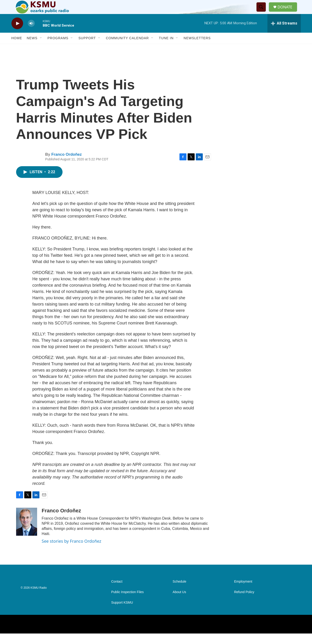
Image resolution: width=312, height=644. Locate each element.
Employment (243, 592)
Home (17, 49)
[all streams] (284, 34)
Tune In (166, 49)
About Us (179, 603)
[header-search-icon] (263, 12)
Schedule (179, 592)
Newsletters (197, 49)
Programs (58, 49)
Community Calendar (127, 49)
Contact (117, 592)
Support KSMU (122, 613)
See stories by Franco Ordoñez (72, 552)
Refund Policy (244, 603)
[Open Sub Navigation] (41, 49)
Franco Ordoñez (67, 165)
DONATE (288, 12)
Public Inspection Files (128, 603)
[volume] (31, 34)
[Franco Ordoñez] (27, 532)
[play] (17, 34)
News (32, 49)
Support (87, 49)
